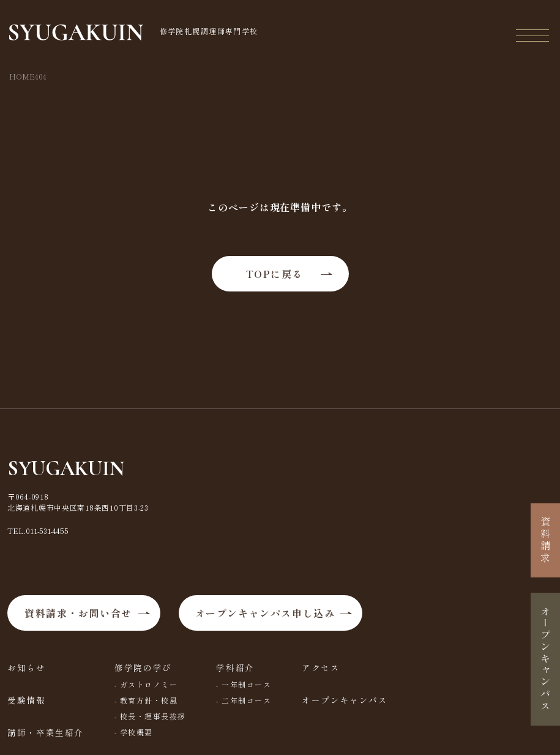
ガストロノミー (149, 684)
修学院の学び (143, 667)
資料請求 (545, 540)
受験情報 (27, 700)
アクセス (321, 667)
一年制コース (247, 684)
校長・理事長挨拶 (153, 716)
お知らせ (27, 667)
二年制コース (247, 700)
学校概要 (136, 732)
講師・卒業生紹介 (46, 732)
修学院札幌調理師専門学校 (134, 32)
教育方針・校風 (149, 700)
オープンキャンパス (345, 700)
